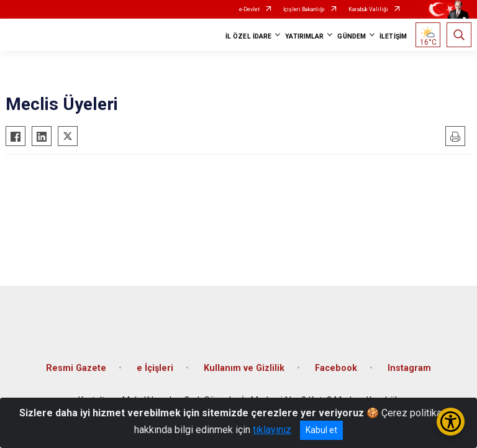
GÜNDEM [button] (352, 36)
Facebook (336, 368)
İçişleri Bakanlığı (304, 9)
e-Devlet (249, 9)
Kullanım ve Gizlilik (244, 368)
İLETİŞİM (393, 36)
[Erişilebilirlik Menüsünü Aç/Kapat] (451, 422)
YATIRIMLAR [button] (304, 36)
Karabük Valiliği (368, 9)
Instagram (409, 368)
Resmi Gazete (76, 368)
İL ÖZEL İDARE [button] (248, 36)
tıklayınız (272, 430)
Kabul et (321, 430)
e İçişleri (155, 368)
